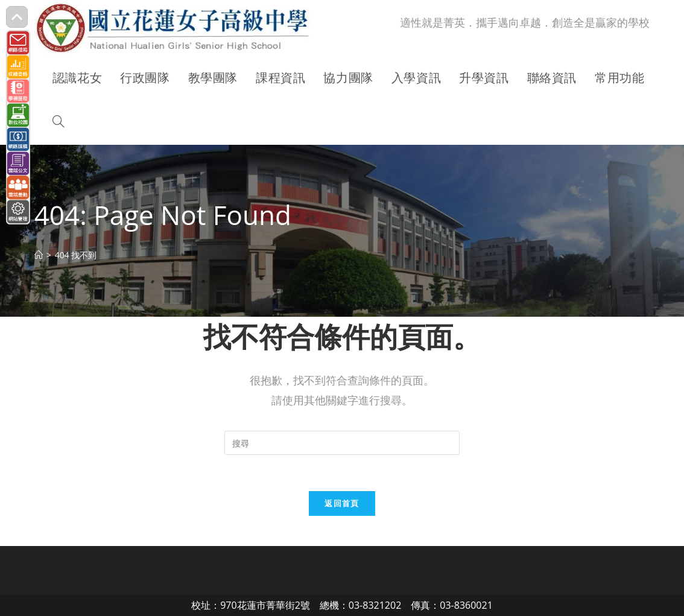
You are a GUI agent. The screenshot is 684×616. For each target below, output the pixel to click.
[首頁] (39, 255)
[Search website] (59, 122)
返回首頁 (342, 503)
